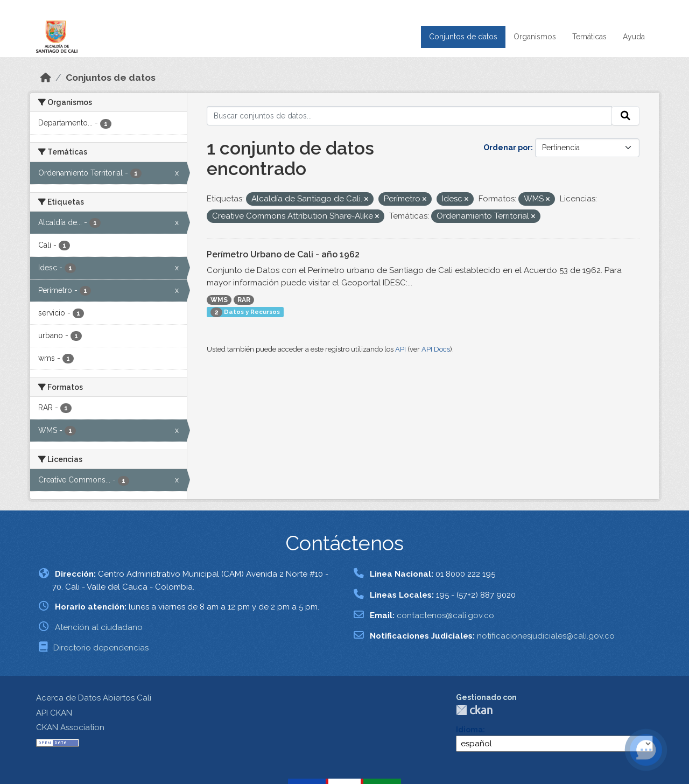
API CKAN (54, 713)
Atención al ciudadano (99, 627)
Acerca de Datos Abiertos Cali (94, 698)
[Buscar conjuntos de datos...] (409, 116)
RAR (244, 300)
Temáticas (589, 37)
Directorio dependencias (101, 648)
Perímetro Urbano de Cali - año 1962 (283, 254)
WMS (219, 300)
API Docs (436, 349)
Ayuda (634, 37)
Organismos (535, 37)
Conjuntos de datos (463, 37)
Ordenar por (507, 148)
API (400, 349)
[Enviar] (625, 116)
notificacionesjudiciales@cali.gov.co (546, 636)
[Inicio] (46, 78)
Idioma (469, 730)
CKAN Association (70, 727)
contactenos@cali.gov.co (445, 615)
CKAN (474, 710)
